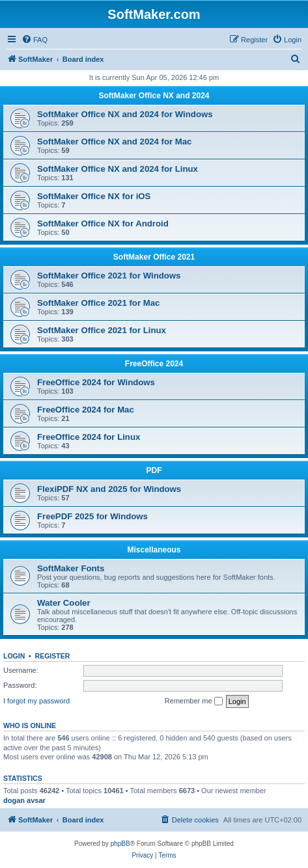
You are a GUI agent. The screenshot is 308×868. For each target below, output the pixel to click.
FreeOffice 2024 (154, 364)
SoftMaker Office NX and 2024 (154, 96)
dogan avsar (24, 800)
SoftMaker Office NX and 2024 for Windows (125, 114)
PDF (154, 470)
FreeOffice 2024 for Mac (86, 410)
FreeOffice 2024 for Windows (96, 382)
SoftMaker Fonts (71, 568)
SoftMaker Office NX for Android (103, 224)
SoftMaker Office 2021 (154, 257)
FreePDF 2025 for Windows (92, 516)
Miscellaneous (154, 550)
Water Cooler (64, 603)
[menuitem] (35, 40)
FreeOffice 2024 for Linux (89, 437)
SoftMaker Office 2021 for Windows (109, 276)
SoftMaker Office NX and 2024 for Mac (114, 142)
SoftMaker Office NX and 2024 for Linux (118, 169)
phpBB (120, 844)
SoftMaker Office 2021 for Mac (98, 303)
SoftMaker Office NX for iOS (94, 196)
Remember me (194, 701)
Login (14, 656)
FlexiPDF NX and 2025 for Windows (109, 489)
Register (53, 656)
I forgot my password (36, 701)
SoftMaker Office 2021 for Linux (102, 330)
